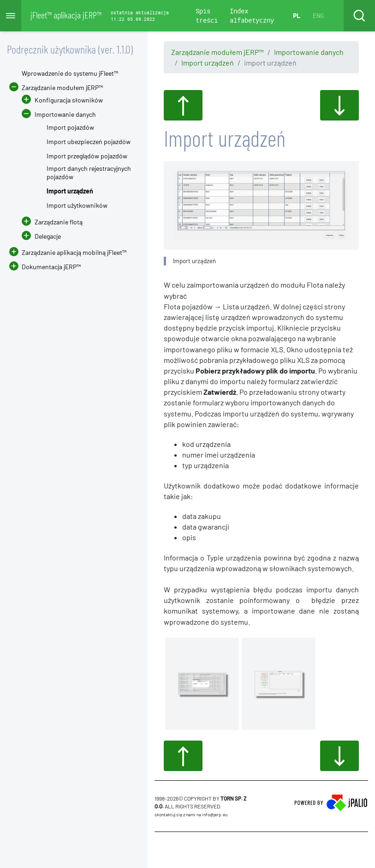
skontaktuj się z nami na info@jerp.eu (191, 814)
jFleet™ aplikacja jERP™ (66, 15)
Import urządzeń (208, 63)
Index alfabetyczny (252, 15)
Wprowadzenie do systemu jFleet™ (70, 73)
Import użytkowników (77, 205)
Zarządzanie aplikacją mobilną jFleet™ (74, 252)
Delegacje (41, 236)
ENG (318, 15)
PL (297, 15)
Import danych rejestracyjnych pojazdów (89, 172)
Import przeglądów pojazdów (87, 156)
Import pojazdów (70, 127)
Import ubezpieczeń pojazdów (89, 142)
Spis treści (207, 15)
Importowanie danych (309, 52)
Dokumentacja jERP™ (45, 267)
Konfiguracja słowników (69, 100)
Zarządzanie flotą (59, 222)
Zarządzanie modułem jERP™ (217, 52)
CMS (160, 850)
